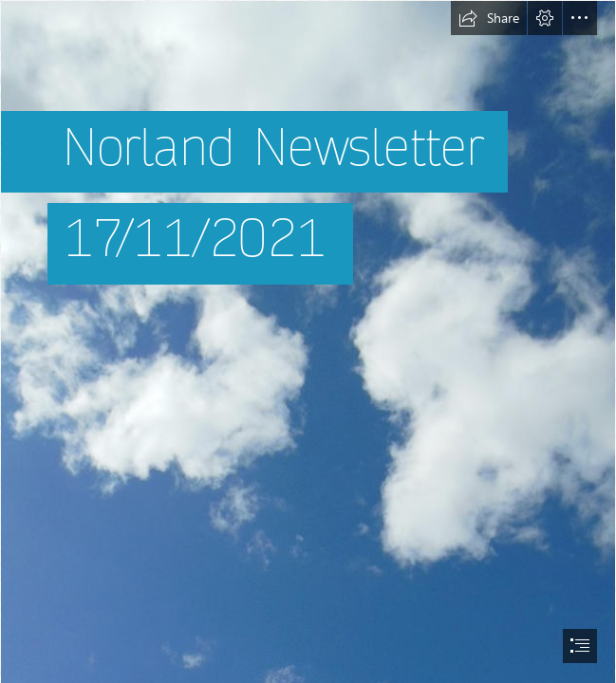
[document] (308, 341)
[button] (489, 18)
